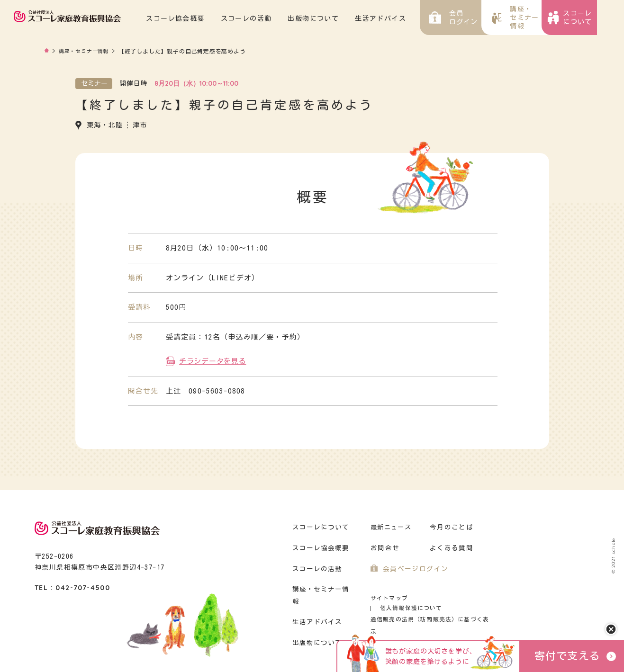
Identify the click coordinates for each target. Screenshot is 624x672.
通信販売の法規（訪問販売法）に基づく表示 (428, 608)
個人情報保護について (450, 596)
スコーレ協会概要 (203, 18)
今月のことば (450, 526)
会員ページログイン (413, 568)
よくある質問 (450, 547)
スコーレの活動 (273, 18)
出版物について (341, 18)
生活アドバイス (408, 18)
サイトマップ (388, 596)
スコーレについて (319, 526)
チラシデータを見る (213, 360)
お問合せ (384, 547)
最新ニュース (391, 526)
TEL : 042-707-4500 (72, 586)
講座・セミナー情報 (86, 51)
